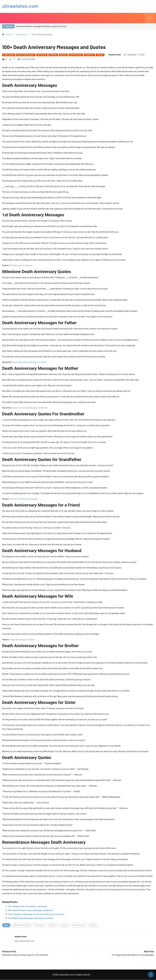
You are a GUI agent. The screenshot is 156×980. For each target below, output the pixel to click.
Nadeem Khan (115, 55)
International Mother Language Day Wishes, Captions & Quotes (41, 26)
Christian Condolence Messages (24, 499)
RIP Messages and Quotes (21, 266)
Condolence (21, 35)
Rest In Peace (76, 55)
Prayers (53, 55)
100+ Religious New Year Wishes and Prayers (28, 907)
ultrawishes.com (21, 6)
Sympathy (89, 55)
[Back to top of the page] (151, 975)
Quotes (63, 55)
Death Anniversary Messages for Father (30, 362)
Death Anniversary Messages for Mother (30, 408)
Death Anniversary (26, 55)
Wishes (100, 55)
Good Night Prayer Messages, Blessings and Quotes (31, 918)
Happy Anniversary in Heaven (22, 640)
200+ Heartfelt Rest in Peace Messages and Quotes (30, 911)
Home (9, 35)
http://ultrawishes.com (25, 941)
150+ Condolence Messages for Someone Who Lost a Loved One (36, 914)
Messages (42, 55)
